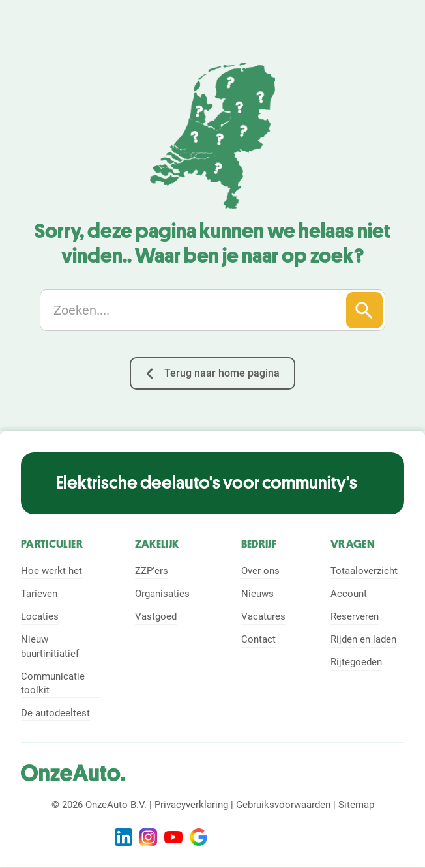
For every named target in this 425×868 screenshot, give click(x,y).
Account (349, 594)
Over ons (260, 571)
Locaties (40, 616)
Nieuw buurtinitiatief (50, 646)
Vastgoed (156, 616)
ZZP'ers (152, 571)
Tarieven (39, 594)
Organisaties (162, 594)
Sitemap (356, 805)
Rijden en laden (363, 639)
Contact (258, 639)
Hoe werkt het (51, 571)
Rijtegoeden (356, 662)
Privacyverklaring (191, 805)
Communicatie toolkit (53, 683)
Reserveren (355, 616)
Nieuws (257, 594)
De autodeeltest (55, 713)
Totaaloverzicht (364, 571)
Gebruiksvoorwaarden (283, 805)
